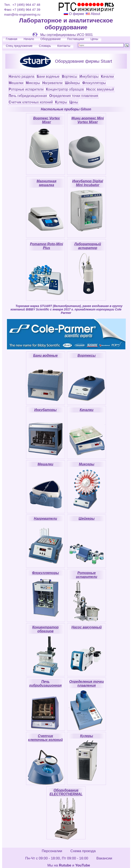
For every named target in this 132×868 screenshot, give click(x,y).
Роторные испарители (26, 89)
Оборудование (51, 39)
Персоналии (52, 851)
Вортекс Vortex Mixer (47, 120)
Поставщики (76, 39)
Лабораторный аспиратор (88, 246)
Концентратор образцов (65, 89)
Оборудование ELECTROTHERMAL (66, 792)
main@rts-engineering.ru (22, 14)
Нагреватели (52, 83)
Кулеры (61, 102)
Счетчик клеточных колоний (31, 102)
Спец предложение (19, 46)
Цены (94, 39)
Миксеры (33, 83)
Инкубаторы (89, 76)
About (95, 14)
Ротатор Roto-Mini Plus (46, 246)
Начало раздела (22, 76)
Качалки (107, 76)
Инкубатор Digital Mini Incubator (88, 183)
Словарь (45, 46)
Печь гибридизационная (28, 96)
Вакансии (104, 858)
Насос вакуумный (100, 89)
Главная (12, 39)
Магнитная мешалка (47, 183)
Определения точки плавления (74, 96)
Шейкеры (72, 83)
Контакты (64, 46)
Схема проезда (83, 851)
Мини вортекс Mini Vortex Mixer (88, 120)
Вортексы (70, 76)
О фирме (77, 14)
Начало (29, 39)
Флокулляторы (94, 83)
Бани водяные (48, 76)
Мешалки (16, 83)
